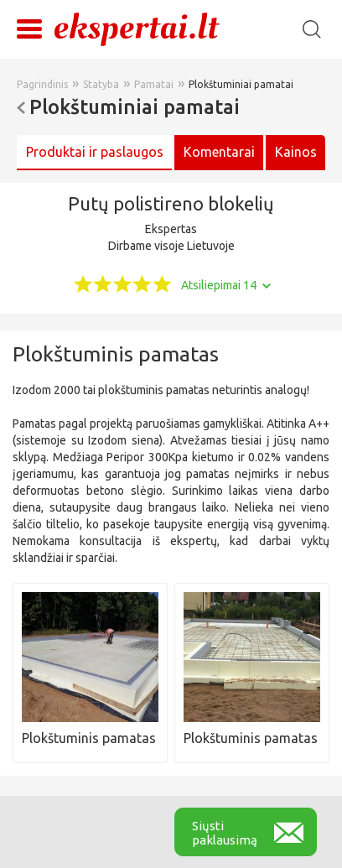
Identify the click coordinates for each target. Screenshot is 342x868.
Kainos (296, 152)
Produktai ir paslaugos (95, 152)
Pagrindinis (42, 84)
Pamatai (154, 84)
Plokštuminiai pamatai (241, 84)
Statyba (101, 84)
